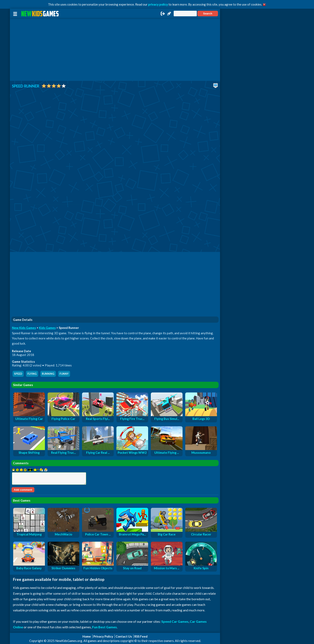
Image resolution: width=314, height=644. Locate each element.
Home (87, 636)
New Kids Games (24, 328)
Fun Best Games (104, 627)
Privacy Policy (103, 636)
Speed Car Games (175, 621)
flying (32, 374)
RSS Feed (141, 636)
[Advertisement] (115, 50)
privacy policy (158, 4)
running (48, 374)
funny (64, 374)
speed (18, 374)
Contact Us (124, 636)
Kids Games (47, 328)
